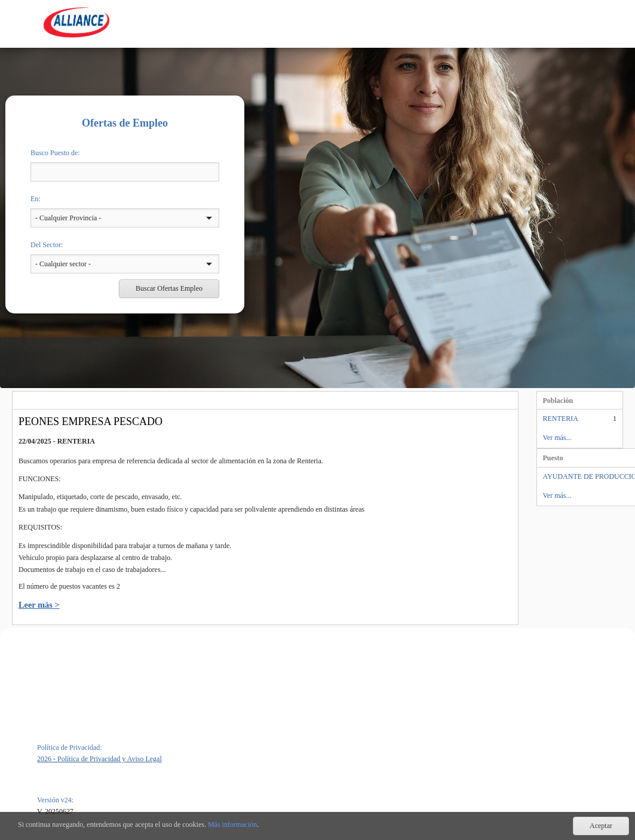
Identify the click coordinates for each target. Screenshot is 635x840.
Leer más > (39, 605)
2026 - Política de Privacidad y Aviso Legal (99, 759)
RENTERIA (561, 419)
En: (36, 199)
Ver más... (557, 438)
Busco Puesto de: (55, 153)
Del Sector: (47, 245)
